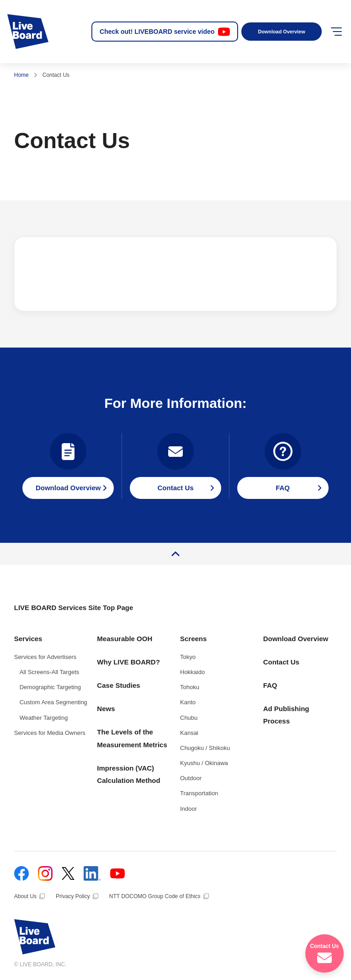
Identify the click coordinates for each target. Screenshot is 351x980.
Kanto (188, 702)
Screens (193, 639)
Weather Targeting (44, 718)
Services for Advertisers (45, 657)
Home (21, 75)
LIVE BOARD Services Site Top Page (74, 608)
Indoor (189, 809)
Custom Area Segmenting (53, 702)
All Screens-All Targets (50, 672)
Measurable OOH (125, 639)
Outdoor (191, 778)
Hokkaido (192, 672)
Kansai (189, 733)
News (106, 709)
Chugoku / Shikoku (205, 748)
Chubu (189, 718)
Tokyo (188, 657)
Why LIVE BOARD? (128, 662)
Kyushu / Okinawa (204, 763)
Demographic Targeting (50, 687)
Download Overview (281, 32)
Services (28, 639)
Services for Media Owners (50, 733)
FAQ (270, 685)
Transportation (199, 793)
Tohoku (190, 687)
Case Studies (118, 685)
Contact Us (281, 662)
